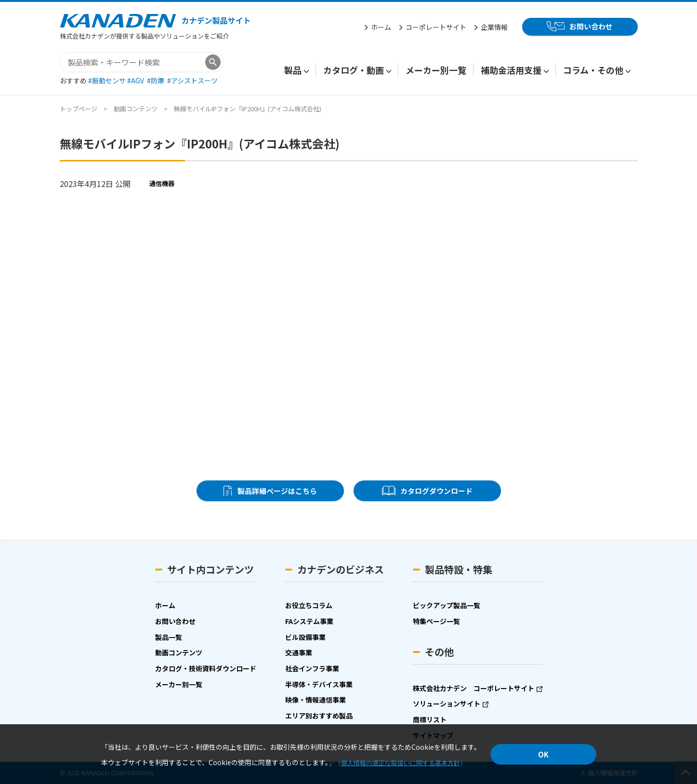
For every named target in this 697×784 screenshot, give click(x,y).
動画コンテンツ (136, 109)
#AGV (136, 80)
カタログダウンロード (436, 491)
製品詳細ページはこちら (277, 491)
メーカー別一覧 (436, 70)
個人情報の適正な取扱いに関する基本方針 (401, 763)
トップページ (79, 109)
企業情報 (494, 27)
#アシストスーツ (192, 80)
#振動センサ (108, 80)
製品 (293, 70)
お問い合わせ (591, 26)
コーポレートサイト (436, 27)
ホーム (381, 27)
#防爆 (156, 80)
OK (543, 754)
